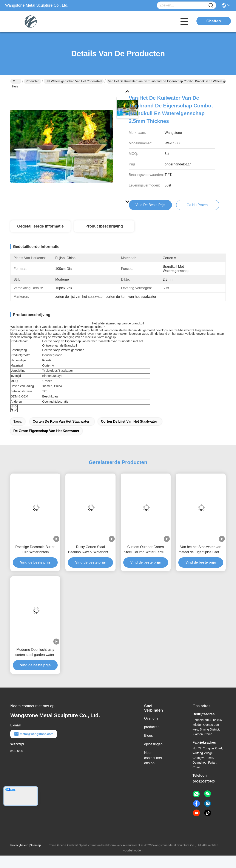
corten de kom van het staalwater (61, 421)
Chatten (214, 21)
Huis (15, 82)
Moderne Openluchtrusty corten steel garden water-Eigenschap (35, 653)
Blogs (148, 736)
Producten (32, 81)
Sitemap (35, 845)
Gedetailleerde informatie (40, 226)
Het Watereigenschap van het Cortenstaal (74, 81)
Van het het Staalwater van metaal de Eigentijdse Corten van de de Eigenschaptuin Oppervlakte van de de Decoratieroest (201, 550)
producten (152, 727)
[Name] (211, 5)
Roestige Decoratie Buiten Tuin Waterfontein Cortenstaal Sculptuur (35, 550)
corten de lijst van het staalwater (129, 421)
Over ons (151, 718)
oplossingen (153, 744)
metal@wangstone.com (34, 734)
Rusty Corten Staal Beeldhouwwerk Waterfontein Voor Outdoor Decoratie (91, 550)
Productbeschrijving (104, 226)
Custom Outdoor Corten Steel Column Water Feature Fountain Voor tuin (146, 550)
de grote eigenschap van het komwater (46, 431)
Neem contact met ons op (153, 758)
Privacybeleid (19, 845)
